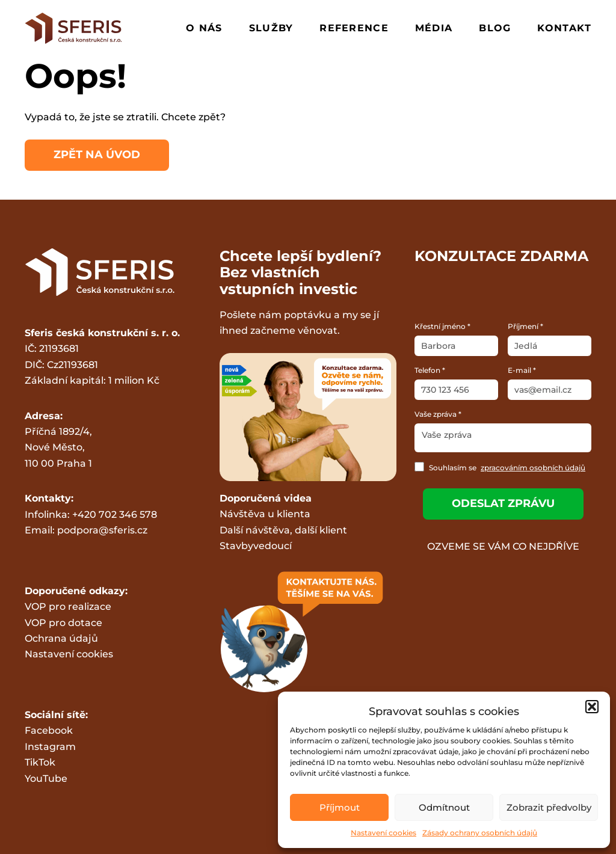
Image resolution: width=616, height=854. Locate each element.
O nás (204, 28)
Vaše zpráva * (438, 414)
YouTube (46, 779)
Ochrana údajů (61, 638)
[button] (592, 707)
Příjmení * (525, 326)
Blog (495, 28)
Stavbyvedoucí (256, 546)
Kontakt (564, 28)
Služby (271, 28)
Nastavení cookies (383, 833)
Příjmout (340, 807)
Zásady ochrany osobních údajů (480, 833)
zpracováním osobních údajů (533, 468)
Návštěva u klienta (265, 514)
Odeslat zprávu (503, 503)
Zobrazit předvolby (549, 807)
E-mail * (522, 370)
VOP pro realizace (68, 607)
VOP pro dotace (63, 623)
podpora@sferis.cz (102, 530)
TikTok (40, 762)
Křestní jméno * (442, 326)
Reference (354, 28)
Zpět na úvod (97, 155)
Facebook (49, 730)
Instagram (50, 747)
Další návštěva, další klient (283, 530)
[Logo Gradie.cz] (74, 28)
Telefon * (430, 370)
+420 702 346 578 (115, 515)
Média (434, 28)
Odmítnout (444, 807)
